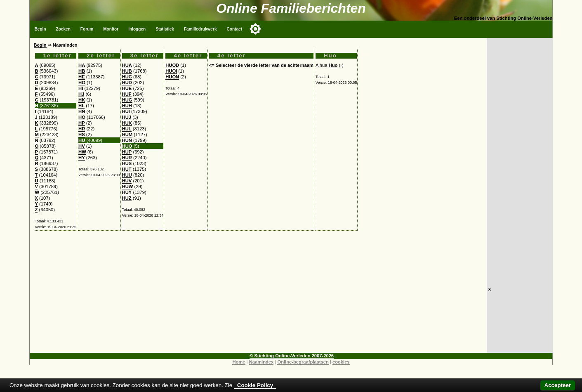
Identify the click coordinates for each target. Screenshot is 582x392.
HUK (127, 123)
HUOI (171, 71)
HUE (127, 88)
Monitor (111, 29)
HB (82, 71)
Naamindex (262, 362)
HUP (127, 152)
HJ (81, 94)
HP (82, 123)
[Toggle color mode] (255, 29)
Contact (235, 29)
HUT (127, 169)
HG (82, 83)
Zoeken (63, 29)
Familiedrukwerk (200, 29)
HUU (127, 175)
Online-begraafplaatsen (303, 362)
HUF (127, 94)
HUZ (127, 198)
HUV (127, 181)
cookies (341, 362)
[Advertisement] (258, 295)
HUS (127, 163)
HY (82, 158)
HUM (127, 135)
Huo (333, 65)
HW (82, 152)
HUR (127, 158)
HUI (126, 111)
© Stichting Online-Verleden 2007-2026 (292, 356)
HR (82, 129)
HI (81, 88)
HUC (127, 77)
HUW (128, 187)
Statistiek (165, 29)
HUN (127, 140)
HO (82, 117)
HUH (127, 106)
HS (82, 135)
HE (82, 77)
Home (239, 362)
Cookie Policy (255, 385)
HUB (127, 71)
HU (82, 140)
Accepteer (558, 385)
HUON (172, 77)
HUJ (127, 117)
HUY (127, 192)
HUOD (172, 65)
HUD (127, 83)
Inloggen (137, 29)
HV (82, 146)
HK (82, 100)
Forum (87, 29)
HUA (127, 65)
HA (82, 65)
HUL (127, 129)
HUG (127, 100)
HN (82, 111)
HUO (127, 146)
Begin (40, 29)
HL (81, 106)
